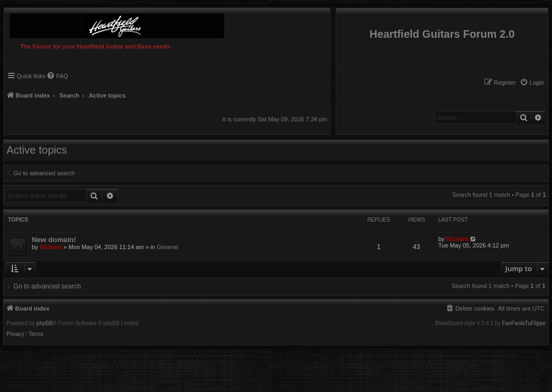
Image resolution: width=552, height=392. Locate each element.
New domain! (54, 240)
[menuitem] (532, 82)
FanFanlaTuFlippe (524, 324)
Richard (51, 247)
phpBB (45, 324)
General (167, 247)
